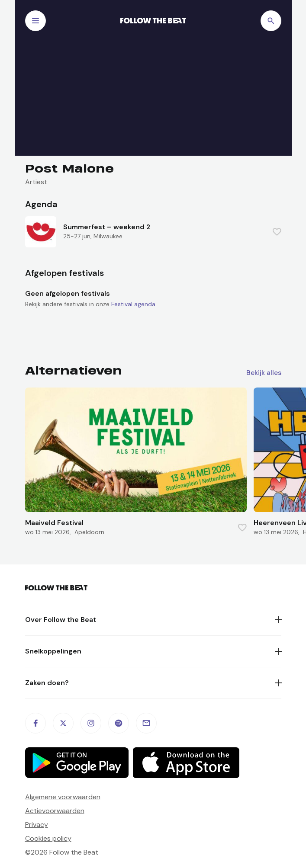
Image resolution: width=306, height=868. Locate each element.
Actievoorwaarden (55, 811)
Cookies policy (48, 838)
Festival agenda (133, 304)
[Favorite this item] (277, 232)
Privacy (37, 825)
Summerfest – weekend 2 (107, 227)
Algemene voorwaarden (63, 797)
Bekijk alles (264, 373)
